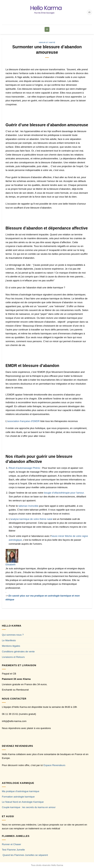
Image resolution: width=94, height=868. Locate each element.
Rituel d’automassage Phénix (24, 468)
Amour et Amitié (47, 42)
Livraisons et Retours (13, 657)
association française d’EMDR (23, 421)
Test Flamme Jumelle (13, 850)
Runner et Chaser (11, 844)
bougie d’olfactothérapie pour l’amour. (64, 493)
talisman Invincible (29, 506)
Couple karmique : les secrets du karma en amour (29, 807)
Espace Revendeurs (54, 765)
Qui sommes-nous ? (13, 635)
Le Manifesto (9, 640)
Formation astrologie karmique (18, 797)
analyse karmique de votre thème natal (32, 519)
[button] (89, 12)
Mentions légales (11, 646)
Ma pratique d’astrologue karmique (21, 791)
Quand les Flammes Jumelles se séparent (25, 855)
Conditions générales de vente (18, 652)
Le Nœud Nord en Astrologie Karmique (23, 802)
